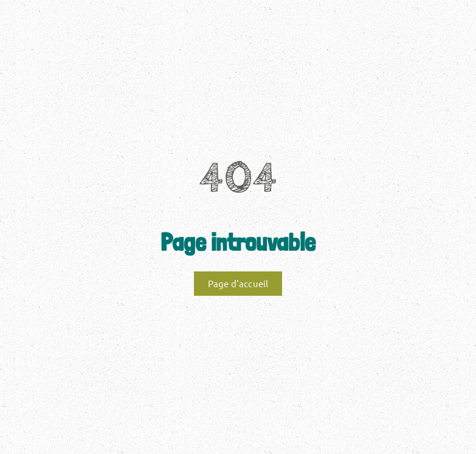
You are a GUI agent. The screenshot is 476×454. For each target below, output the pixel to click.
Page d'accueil (238, 283)
